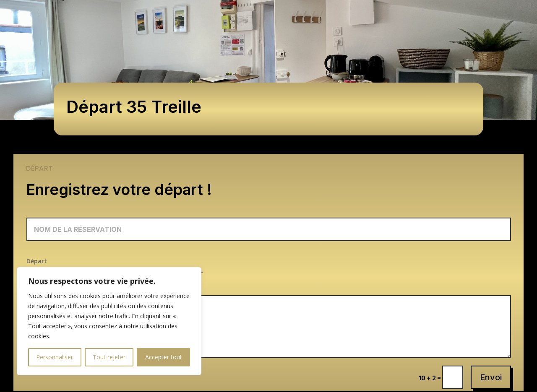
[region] (109, 321)
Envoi (491, 377)
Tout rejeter (109, 357)
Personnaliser (55, 357)
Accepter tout (164, 357)
